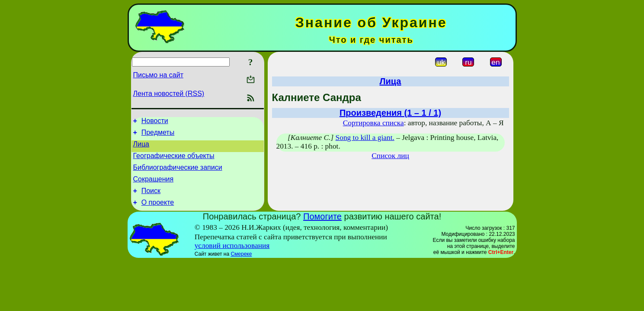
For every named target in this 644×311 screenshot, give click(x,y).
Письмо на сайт (158, 75)
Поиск (151, 200)
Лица (141, 148)
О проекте (158, 213)
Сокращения (154, 187)
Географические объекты (174, 161)
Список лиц (390, 156)
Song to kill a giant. (365, 138)
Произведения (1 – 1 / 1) (390, 113)
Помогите (322, 227)
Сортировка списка (373, 123)
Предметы (158, 135)
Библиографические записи (178, 174)
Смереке (241, 264)
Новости (155, 122)
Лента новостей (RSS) (169, 94)
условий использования (232, 256)
